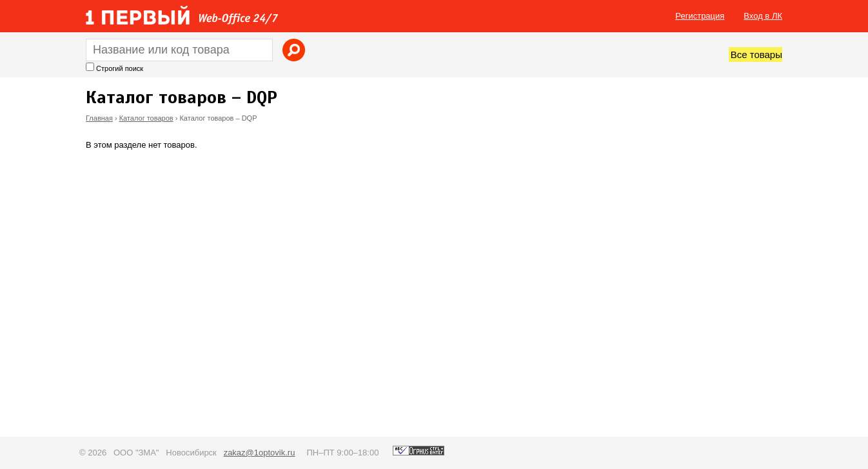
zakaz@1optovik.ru (260, 453)
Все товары (756, 55)
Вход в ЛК (763, 16)
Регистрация (700, 16)
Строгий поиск (120, 68)
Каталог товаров (146, 118)
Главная (99, 118)
